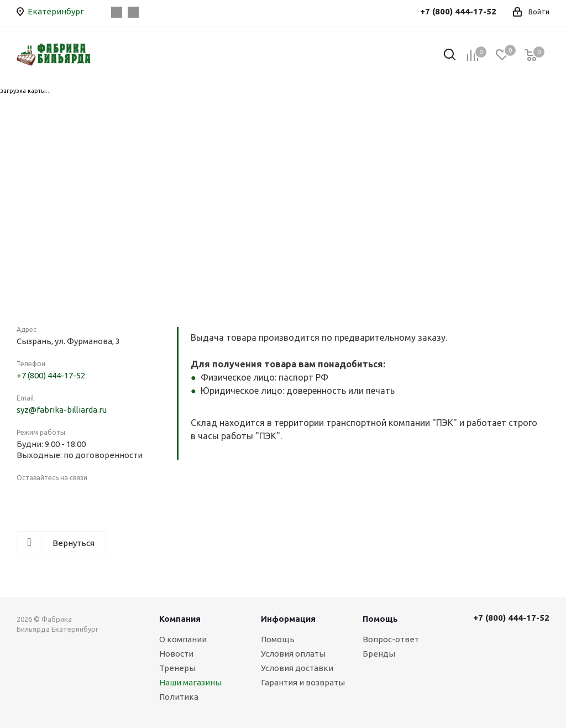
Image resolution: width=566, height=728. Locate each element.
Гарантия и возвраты (303, 682)
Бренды (379, 654)
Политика (179, 697)
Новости (176, 654)
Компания (180, 619)
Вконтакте (117, 12)
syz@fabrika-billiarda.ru (62, 410)
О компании (183, 639)
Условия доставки (297, 668)
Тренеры (177, 668)
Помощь (278, 639)
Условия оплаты (293, 654)
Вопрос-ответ (391, 639)
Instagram (133, 12)
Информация (288, 619)
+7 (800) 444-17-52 (51, 375)
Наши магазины (190, 682)
